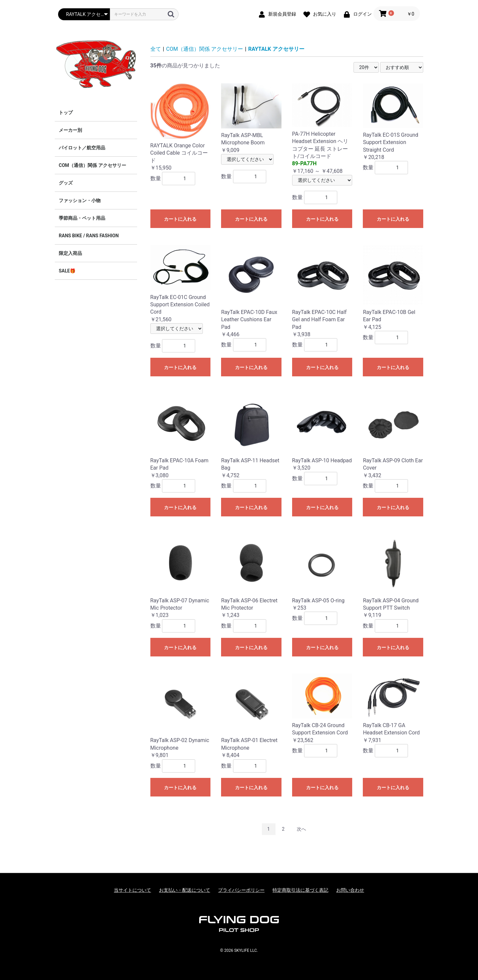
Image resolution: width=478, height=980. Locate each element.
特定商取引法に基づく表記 (300, 890)
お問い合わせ (350, 890)
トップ (66, 113)
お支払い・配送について (185, 890)
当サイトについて (132, 890)
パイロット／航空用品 (82, 148)
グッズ (66, 183)
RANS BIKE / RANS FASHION (89, 236)
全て (156, 49)
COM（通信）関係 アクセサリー (92, 165)
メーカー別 (70, 130)
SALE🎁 (67, 271)
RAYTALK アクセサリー (276, 49)
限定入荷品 (70, 253)
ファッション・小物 (80, 200)
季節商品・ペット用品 (82, 218)
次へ (301, 829)
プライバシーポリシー (241, 890)
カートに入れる (180, 219)
